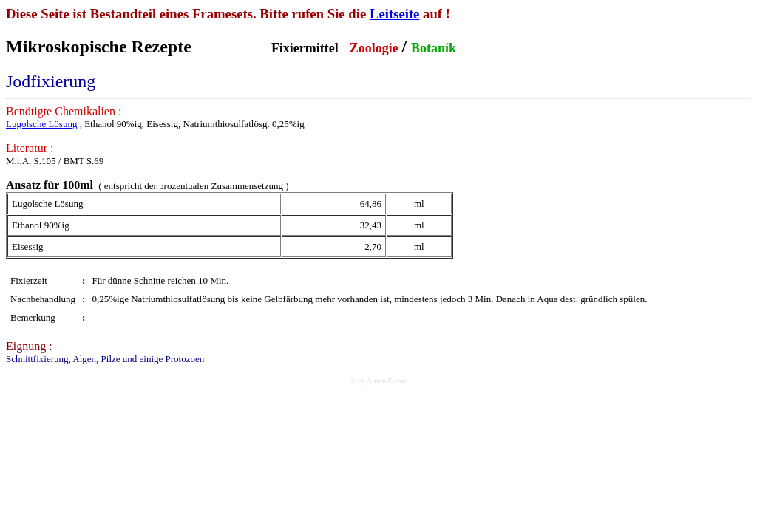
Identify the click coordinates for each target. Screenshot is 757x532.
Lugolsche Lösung (41, 124)
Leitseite (395, 14)
